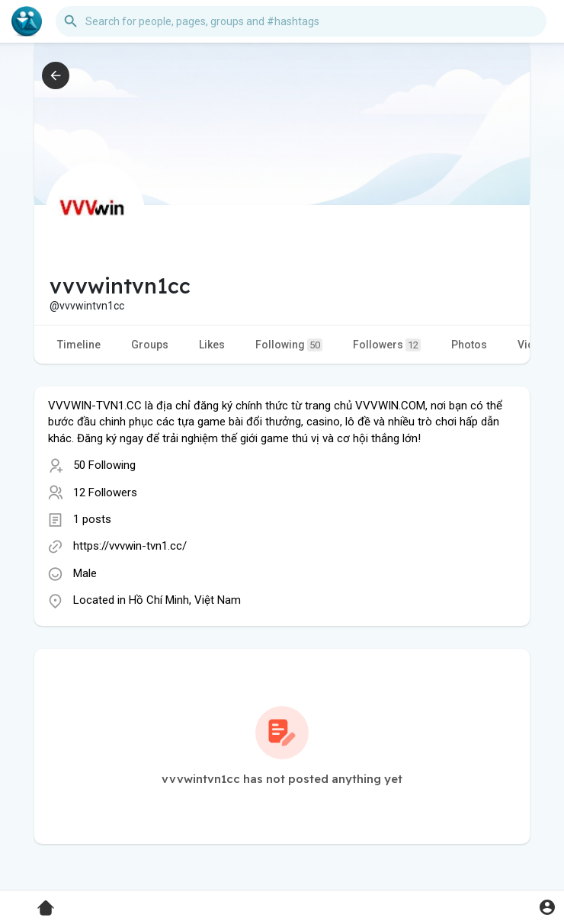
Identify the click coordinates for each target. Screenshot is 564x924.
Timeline (79, 345)
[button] (301, 21)
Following (289, 345)
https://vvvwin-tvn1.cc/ (130, 546)
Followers (387, 345)
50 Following (104, 465)
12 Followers (105, 492)
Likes (212, 345)
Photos (469, 345)
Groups (150, 345)
